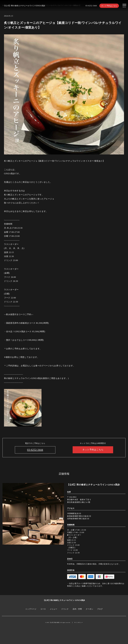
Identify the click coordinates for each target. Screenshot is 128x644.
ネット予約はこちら (109, 6)
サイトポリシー (78, 622)
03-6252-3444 (91, 6)
